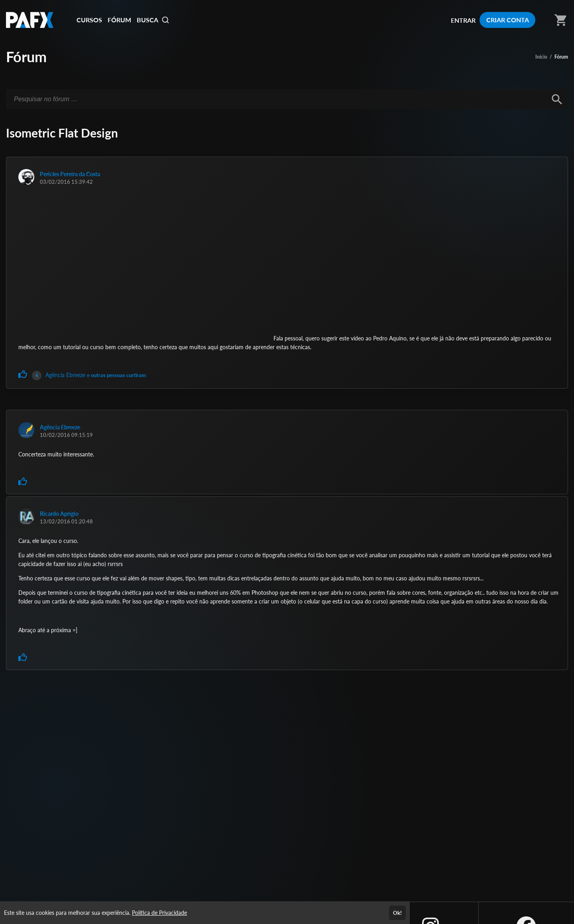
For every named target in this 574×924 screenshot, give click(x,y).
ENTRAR (463, 20)
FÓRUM (119, 20)
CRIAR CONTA (508, 20)
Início (541, 57)
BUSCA (153, 20)
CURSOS (89, 20)
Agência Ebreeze (66, 375)
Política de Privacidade (159, 913)
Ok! (397, 913)
